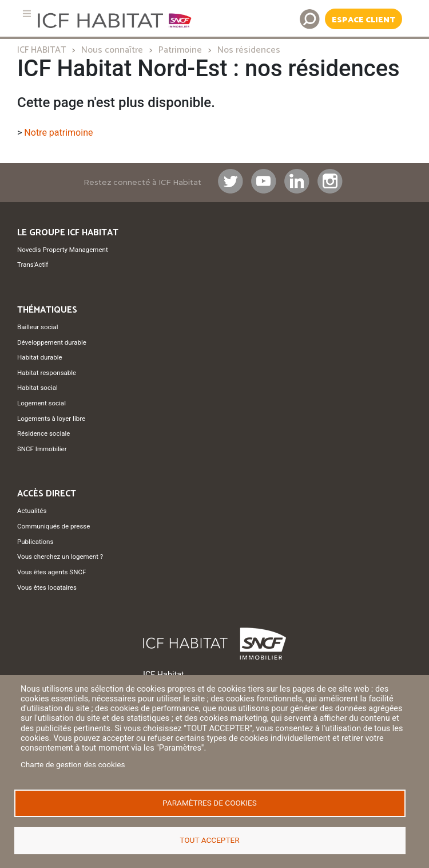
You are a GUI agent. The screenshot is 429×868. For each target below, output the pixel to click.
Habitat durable (40, 357)
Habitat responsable (47, 373)
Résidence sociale (43, 433)
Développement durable (52, 342)
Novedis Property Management (63, 250)
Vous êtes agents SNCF (51, 572)
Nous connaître (112, 50)
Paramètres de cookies (210, 803)
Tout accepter (209, 840)
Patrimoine (180, 50)
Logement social (41, 403)
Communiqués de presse (53, 526)
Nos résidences (249, 50)
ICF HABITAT (41, 50)
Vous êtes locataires (47, 587)
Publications (35, 542)
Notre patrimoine (58, 133)
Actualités (32, 511)
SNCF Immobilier (42, 449)
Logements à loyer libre (51, 419)
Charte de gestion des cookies (73, 765)
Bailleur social (37, 327)
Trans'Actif (33, 265)
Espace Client (364, 20)
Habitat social (37, 388)
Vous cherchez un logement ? (60, 557)
